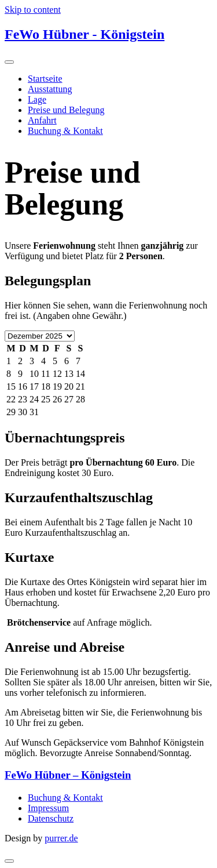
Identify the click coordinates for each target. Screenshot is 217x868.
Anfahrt (42, 120)
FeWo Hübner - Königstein (84, 34)
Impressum (48, 808)
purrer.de (61, 838)
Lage (37, 99)
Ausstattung (50, 89)
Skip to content (33, 10)
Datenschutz (51, 818)
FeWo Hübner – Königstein (68, 775)
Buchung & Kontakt (65, 131)
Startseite (45, 79)
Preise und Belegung (66, 110)
